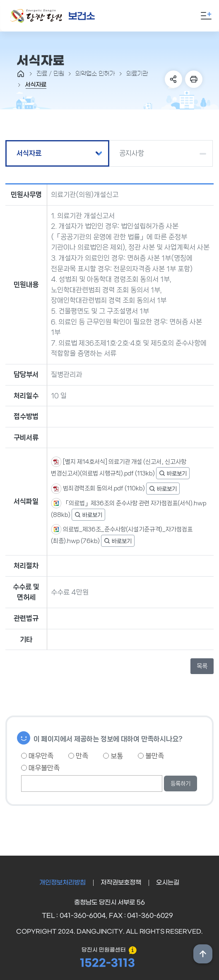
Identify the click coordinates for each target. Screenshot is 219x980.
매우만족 (37, 756)
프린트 (194, 79)
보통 (113, 756)
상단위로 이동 (203, 954)
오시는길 (168, 883)
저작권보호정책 (121, 883)
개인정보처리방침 (63, 883)
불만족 (151, 756)
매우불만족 (40, 768)
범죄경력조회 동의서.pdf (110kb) (104, 488)
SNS (173, 79)
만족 (78, 756)
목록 (202, 666)
